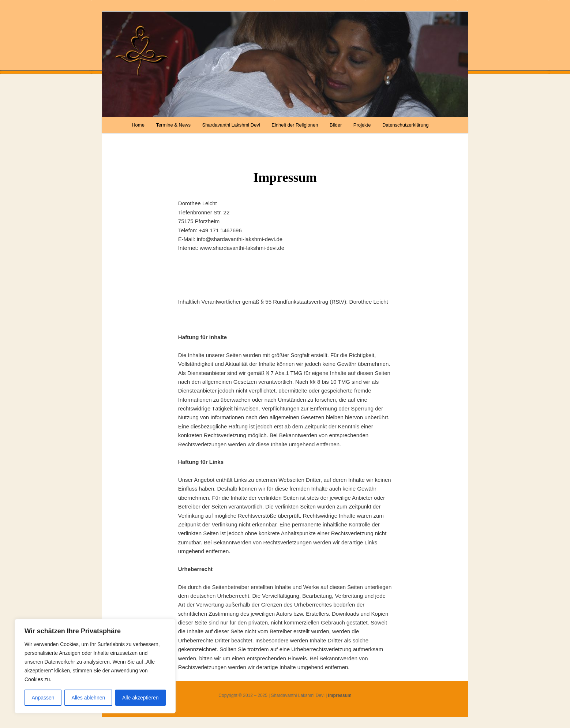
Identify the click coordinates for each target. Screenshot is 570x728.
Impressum (340, 695)
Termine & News (173, 125)
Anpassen (43, 698)
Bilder (336, 125)
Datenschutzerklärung (405, 125)
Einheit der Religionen (295, 125)
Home (138, 125)
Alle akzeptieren (140, 698)
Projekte (362, 125)
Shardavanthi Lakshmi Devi (231, 125)
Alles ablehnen (88, 698)
